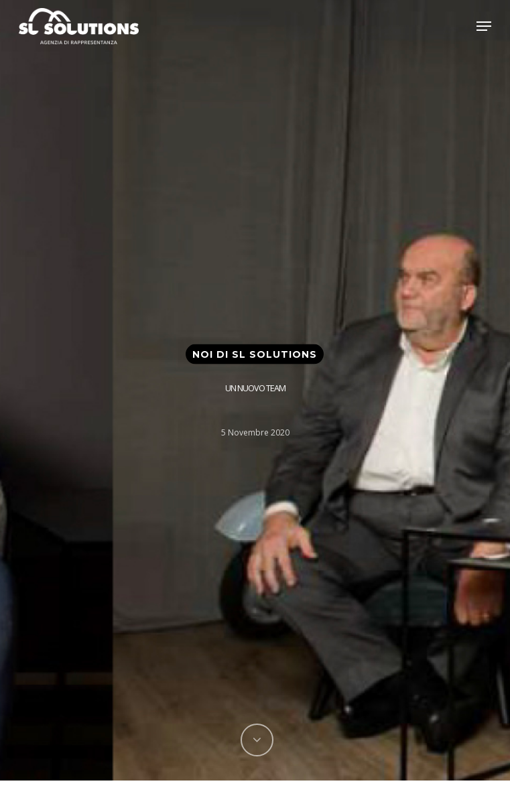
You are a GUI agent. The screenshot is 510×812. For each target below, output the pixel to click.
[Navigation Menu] (484, 26)
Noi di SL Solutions (255, 354)
